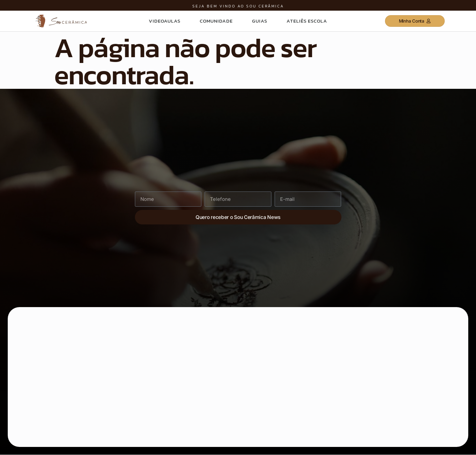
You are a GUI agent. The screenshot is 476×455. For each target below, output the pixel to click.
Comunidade (216, 21)
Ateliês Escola (307, 21)
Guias (260, 21)
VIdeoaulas (165, 21)
